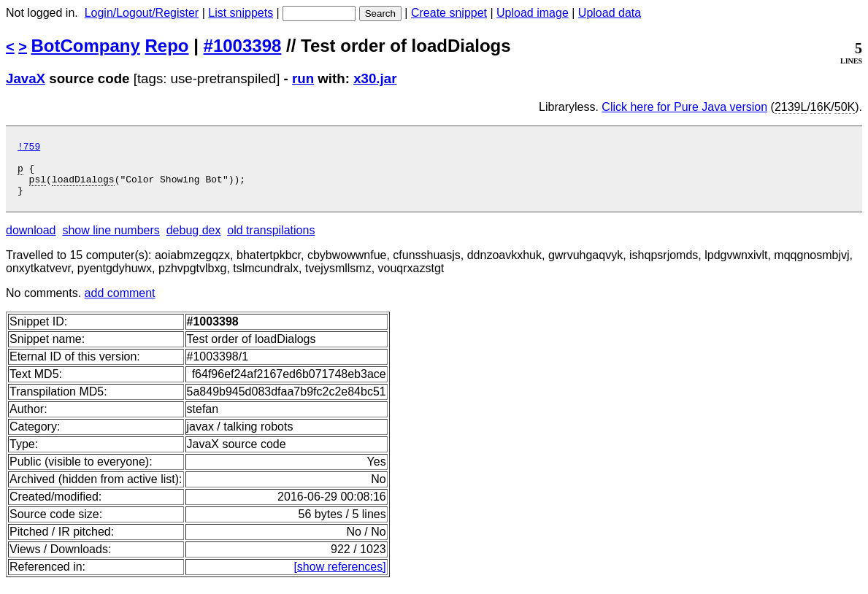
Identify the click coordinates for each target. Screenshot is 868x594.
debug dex (194, 241)
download (31, 241)
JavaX (26, 78)
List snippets (241, 13)
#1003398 (243, 46)
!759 (29, 148)
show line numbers (111, 241)
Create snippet (449, 13)
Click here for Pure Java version (684, 107)
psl (38, 188)
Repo (167, 46)
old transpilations (271, 241)
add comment (120, 304)
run (303, 78)
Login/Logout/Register (142, 13)
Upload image (533, 13)
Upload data (610, 13)
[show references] (339, 578)
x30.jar (375, 78)
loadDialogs (83, 188)
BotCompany (86, 46)
